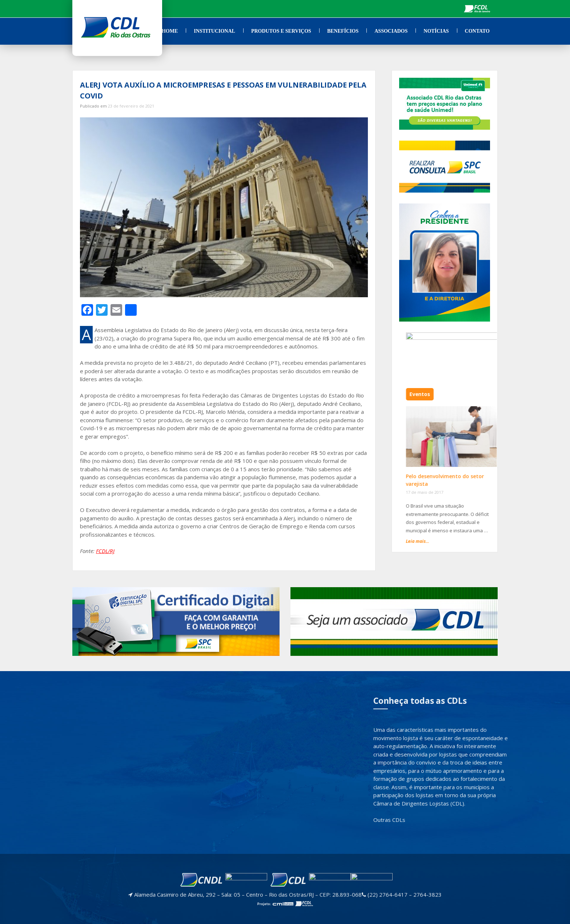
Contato (477, 31)
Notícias (436, 31)
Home (170, 31)
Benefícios (343, 31)
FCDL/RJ (105, 551)
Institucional (214, 31)
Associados (391, 31)
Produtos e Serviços (281, 31)
